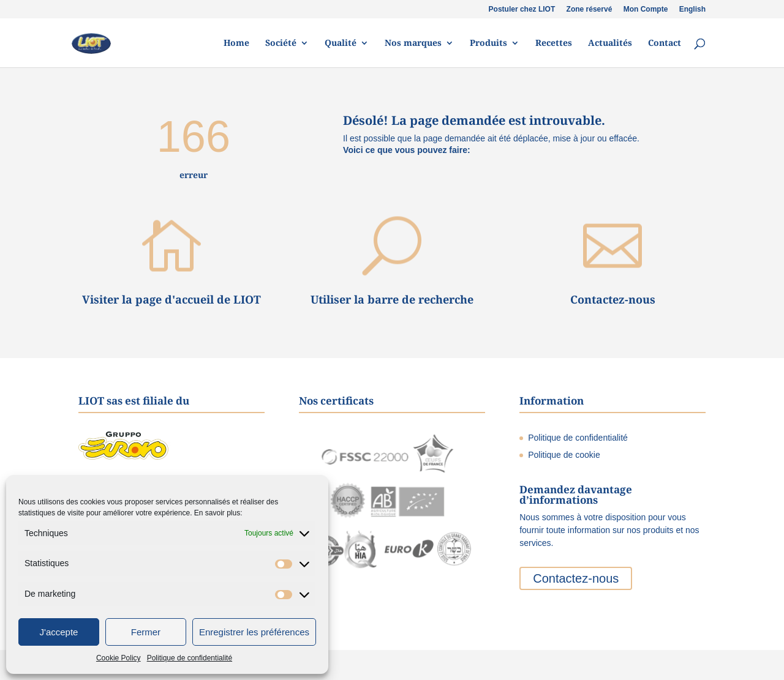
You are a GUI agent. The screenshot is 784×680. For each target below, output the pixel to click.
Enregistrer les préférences (254, 632)
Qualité (341, 43)
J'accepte (59, 632)
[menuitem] (692, 12)
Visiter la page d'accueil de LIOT (171, 299)
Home (236, 43)
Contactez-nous (613, 299)
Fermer (146, 632)
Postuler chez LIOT (522, 9)
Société (281, 43)
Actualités (610, 43)
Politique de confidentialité (190, 658)
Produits (488, 43)
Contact (665, 43)
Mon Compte (646, 9)
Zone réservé (590, 9)
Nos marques (413, 43)
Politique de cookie (564, 455)
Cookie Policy (119, 658)
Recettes (554, 43)
